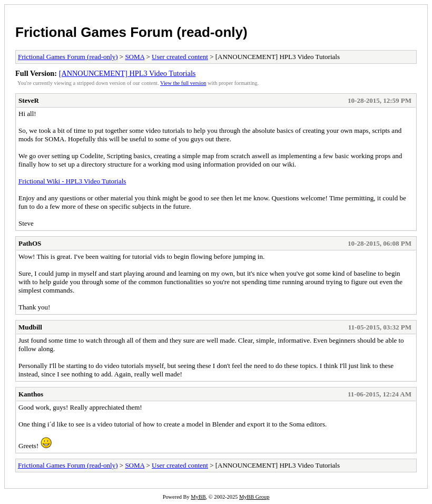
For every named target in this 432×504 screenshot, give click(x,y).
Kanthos (31, 394)
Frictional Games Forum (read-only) (131, 32)
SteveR (29, 100)
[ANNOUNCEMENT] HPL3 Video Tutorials (127, 73)
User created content (180, 57)
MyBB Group (254, 497)
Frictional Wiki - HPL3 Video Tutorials (72, 181)
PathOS (30, 243)
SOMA (135, 57)
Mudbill (30, 327)
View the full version (183, 83)
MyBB (198, 497)
